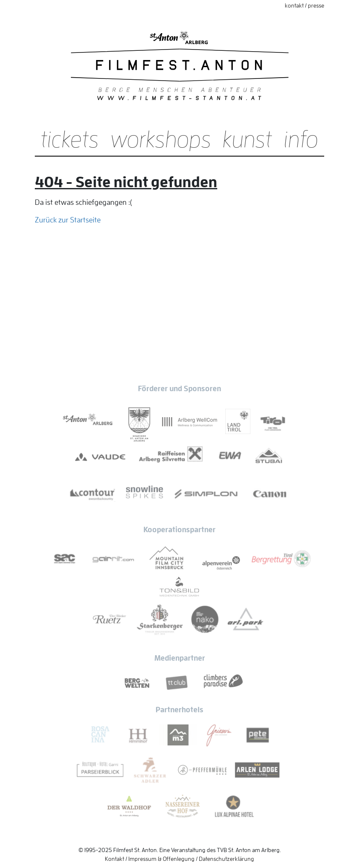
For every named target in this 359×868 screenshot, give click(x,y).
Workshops (161, 140)
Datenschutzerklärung (226, 859)
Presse (316, 5)
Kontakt (294, 5)
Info (301, 140)
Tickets (70, 140)
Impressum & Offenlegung (161, 859)
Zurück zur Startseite (68, 220)
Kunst (247, 140)
